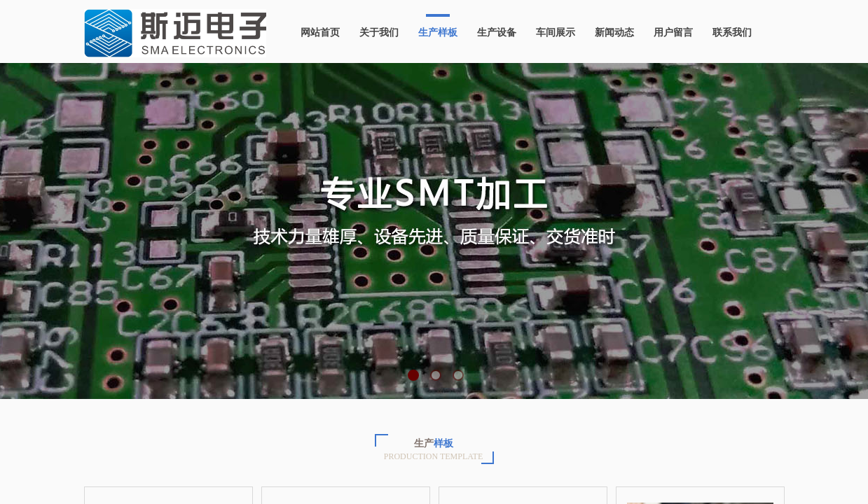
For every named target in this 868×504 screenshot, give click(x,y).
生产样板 (438, 33)
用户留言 (673, 33)
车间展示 (556, 33)
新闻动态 (614, 33)
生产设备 (497, 33)
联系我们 (732, 33)
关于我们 (379, 33)
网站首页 (320, 33)
